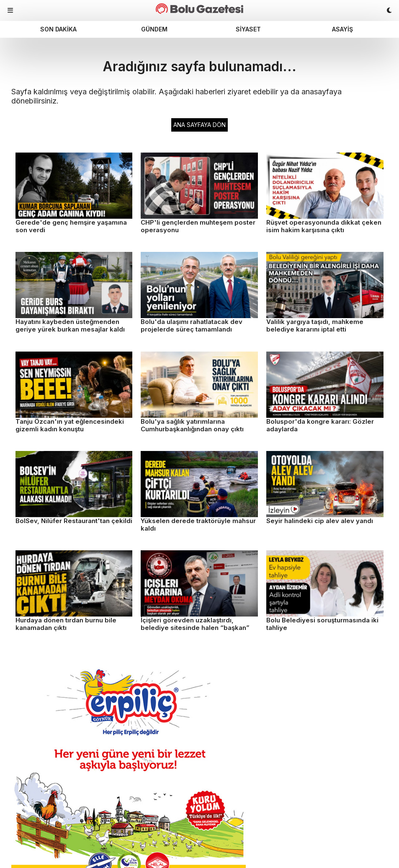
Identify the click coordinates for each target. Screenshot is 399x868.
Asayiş (342, 29)
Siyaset (248, 29)
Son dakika (58, 29)
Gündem (154, 29)
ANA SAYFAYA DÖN (199, 125)
